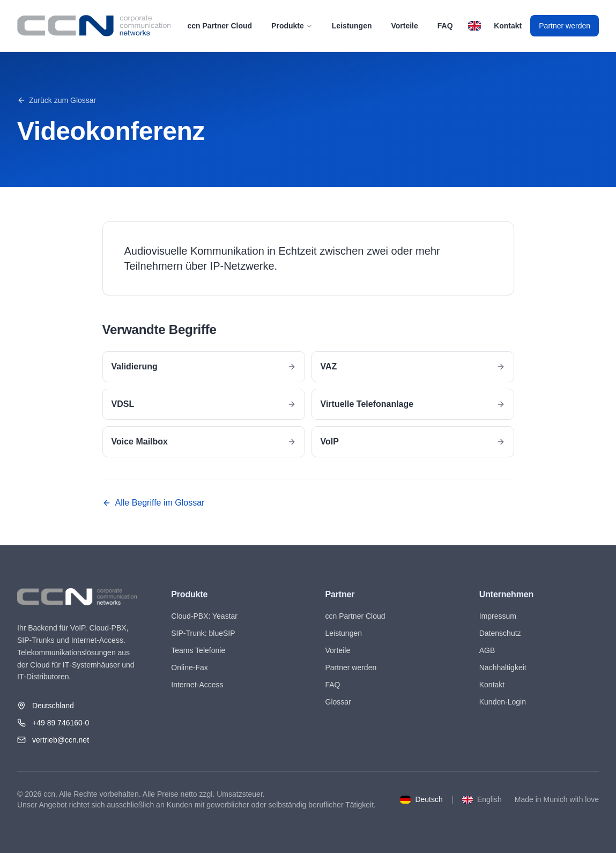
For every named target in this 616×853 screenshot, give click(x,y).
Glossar (338, 702)
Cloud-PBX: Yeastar (204, 616)
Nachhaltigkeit (503, 667)
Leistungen (352, 26)
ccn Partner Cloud (220, 26)
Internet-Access (197, 685)
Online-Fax (189, 667)
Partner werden (565, 26)
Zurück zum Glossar (57, 100)
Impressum (498, 616)
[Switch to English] (474, 26)
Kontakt (508, 26)
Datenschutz (500, 633)
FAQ (445, 26)
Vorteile (404, 26)
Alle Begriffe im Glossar (154, 503)
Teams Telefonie (198, 650)
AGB (487, 650)
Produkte (292, 26)
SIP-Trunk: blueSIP (203, 633)
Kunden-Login (503, 702)
